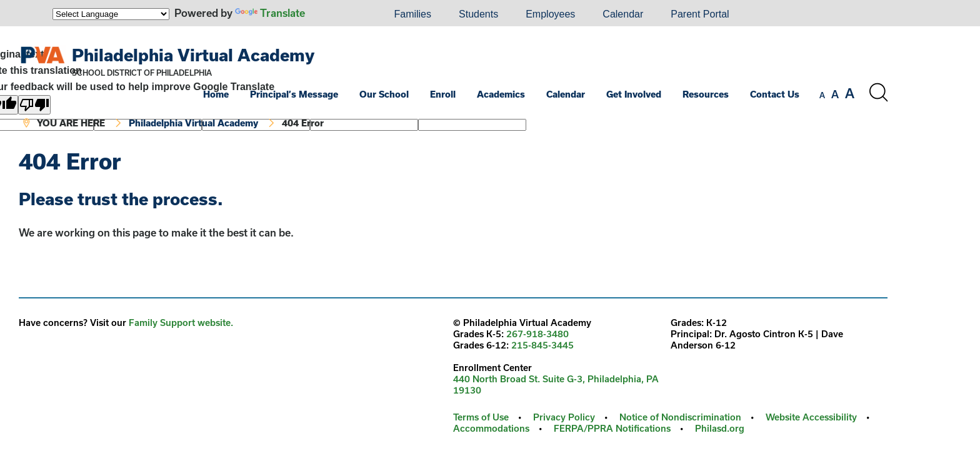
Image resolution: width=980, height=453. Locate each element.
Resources (706, 94)
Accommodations (491, 428)
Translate (270, 13)
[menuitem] (337, 14)
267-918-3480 (537, 334)
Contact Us (775, 94)
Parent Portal (700, 14)
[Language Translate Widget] (111, 14)
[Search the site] (878, 93)
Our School (384, 94)
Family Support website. (181, 323)
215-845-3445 (542, 345)
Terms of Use (481, 417)
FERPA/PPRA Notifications (612, 428)
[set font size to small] (822, 95)
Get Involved (634, 94)
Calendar (623, 14)
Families (412, 14)
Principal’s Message (294, 94)
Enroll (443, 94)
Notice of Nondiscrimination (680, 417)
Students (478, 14)
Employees (550, 14)
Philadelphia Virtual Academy (193, 55)
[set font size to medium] (835, 94)
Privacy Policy (564, 417)
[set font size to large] (850, 93)
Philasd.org (720, 428)
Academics (501, 94)
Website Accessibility (811, 417)
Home (216, 94)
